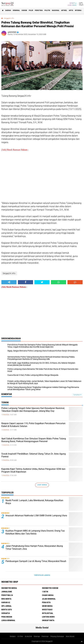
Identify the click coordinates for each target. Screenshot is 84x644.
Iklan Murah (70, 636)
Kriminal (16, 10)
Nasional (56, 10)
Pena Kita (46, 602)
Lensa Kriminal (8, 620)
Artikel (64, 10)
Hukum (24, 10)
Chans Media (48, 595)
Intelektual (48, 613)
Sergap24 (6, 613)
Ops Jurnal (6, 606)
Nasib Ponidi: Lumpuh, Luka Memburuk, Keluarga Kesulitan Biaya (34, 502)
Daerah (8, 10)
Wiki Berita (6, 599)
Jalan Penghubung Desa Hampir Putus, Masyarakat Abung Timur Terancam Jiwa (34, 547)
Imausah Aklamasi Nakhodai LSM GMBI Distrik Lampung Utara (36, 516)
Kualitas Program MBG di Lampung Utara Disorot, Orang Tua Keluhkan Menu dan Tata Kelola (35, 532)
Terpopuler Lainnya (42, 575)
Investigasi (47, 610)
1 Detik (45, 592)
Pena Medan (7, 617)
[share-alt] (9, 282)
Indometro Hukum (50, 588)
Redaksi (13, 636)
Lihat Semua (42, 485)
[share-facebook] (25, 282)
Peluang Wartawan (57, 636)
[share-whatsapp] (59, 282)
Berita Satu (7, 610)
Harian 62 (6, 602)
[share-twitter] (42, 282)
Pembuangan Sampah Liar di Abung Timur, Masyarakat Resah (36, 561)
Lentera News (48, 617)
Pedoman (45, 636)
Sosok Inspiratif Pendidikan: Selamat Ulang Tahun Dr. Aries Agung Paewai (34, 455)
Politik (47, 10)
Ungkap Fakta (48, 620)
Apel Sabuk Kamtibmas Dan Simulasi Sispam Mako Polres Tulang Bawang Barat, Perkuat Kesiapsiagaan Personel (34, 440)
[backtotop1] (82, 642)
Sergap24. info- (9, 18)
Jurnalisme (7, 592)
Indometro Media (9, 588)
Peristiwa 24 (7, 595)
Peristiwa (39, 10)
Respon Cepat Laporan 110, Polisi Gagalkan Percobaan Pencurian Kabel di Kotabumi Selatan (33, 425)
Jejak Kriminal (49, 599)
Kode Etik (28, 636)
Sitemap (37, 636)
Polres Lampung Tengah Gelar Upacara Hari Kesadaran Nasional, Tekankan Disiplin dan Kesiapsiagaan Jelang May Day (33, 410)
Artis (71, 10)
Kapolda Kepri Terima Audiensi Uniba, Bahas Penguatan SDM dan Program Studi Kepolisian (33, 470)
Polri (31, 10)
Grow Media (47, 606)
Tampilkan (77, 395)
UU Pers (20, 636)
